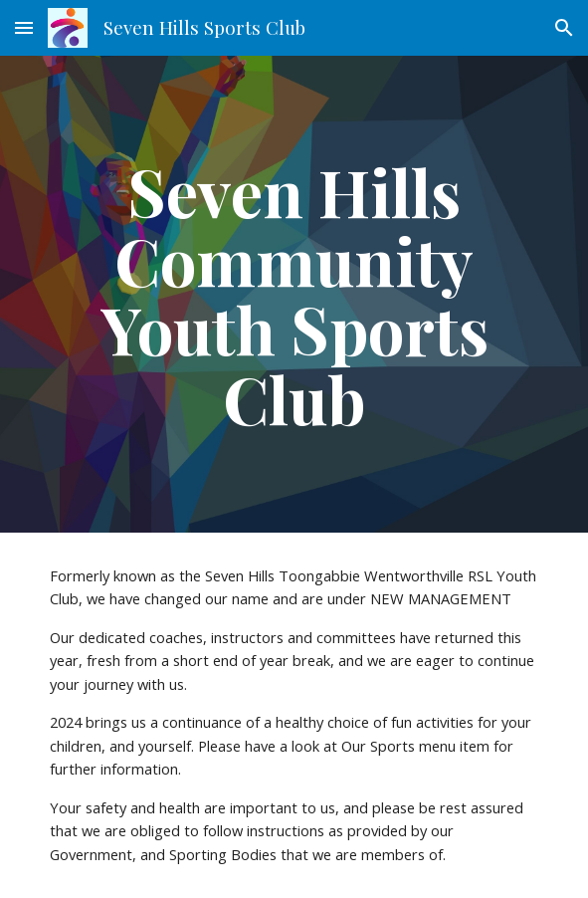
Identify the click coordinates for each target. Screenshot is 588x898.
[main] (294, 294)
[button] (24, 27)
